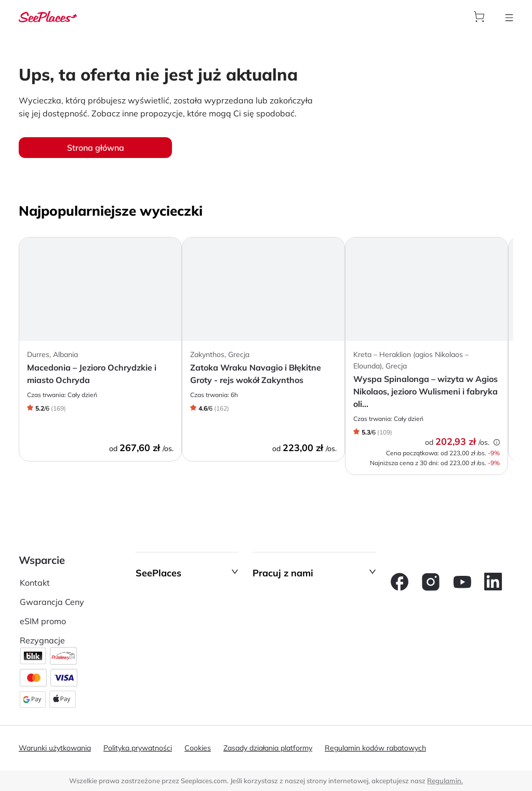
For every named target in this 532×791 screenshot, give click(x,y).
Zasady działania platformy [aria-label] (268, 748)
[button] (187, 574)
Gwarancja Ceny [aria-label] (52, 602)
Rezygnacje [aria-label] (42, 640)
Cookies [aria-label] (198, 748)
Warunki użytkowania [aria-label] (55, 748)
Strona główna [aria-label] (96, 148)
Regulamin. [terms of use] (445, 781)
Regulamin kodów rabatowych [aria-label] (375, 748)
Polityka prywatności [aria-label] (138, 748)
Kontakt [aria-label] (35, 583)
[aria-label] (48, 16)
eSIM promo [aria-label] (43, 621)
